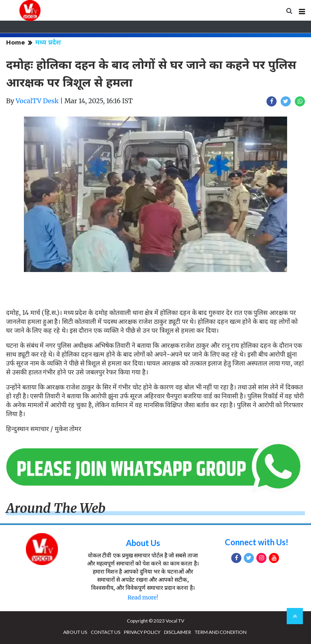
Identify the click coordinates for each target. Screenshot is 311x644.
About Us (143, 543)
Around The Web (56, 508)
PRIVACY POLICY (142, 632)
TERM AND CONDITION (221, 632)
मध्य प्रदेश (48, 42)
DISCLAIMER (178, 632)
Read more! (143, 597)
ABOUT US (75, 632)
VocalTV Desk (37, 101)
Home (16, 42)
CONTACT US (105, 632)
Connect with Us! (257, 542)
